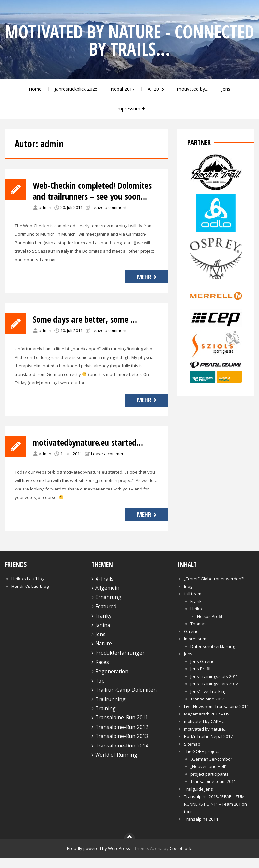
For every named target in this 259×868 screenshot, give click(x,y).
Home (35, 89)
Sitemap (192, 754)
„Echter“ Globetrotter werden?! (214, 589)
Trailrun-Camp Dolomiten (126, 700)
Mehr (148, 288)
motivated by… (193, 89)
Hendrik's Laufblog (30, 597)
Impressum (128, 109)
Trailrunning (110, 710)
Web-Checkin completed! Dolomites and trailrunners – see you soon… (92, 196)
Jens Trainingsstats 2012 (214, 694)
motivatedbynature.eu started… (92, 453)
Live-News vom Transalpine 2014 (216, 717)
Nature (104, 654)
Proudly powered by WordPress (99, 859)
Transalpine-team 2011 (213, 792)
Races (102, 673)
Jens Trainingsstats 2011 (214, 687)
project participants (210, 784)
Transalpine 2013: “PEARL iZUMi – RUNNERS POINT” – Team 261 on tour (216, 814)
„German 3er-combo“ (211, 769)
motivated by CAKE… (204, 732)
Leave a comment (109, 218)
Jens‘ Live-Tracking (208, 702)
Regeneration (112, 682)
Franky (103, 626)
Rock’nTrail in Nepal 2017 (208, 747)
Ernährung (108, 608)
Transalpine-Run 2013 (122, 747)
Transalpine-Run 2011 (122, 728)
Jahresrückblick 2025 (76, 89)
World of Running (116, 765)
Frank (196, 612)
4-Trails (104, 589)
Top (100, 691)
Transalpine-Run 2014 (122, 756)
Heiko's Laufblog (28, 589)
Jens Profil (200, 679)
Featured (106, 617)
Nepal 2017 (123, 89)
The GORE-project (201, 762)
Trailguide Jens (198, 799)
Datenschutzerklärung (213, 657)
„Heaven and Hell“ (209, 777)
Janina (103, 635)
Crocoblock (181, 859)
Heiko (196, 619)
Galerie (191, 642)
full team (193, 604)
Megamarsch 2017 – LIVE (208, 724)
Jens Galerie (203, 672)
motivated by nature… (206, 739)
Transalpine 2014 (201, 829)
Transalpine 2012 (207, 709)
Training (106, 719)
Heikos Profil (210, 627)
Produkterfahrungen (120, 664)
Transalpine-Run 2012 (122, 738)
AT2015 (156, 89)
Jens (226, 89)
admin (45, 218)
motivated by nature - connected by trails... (129, 40)
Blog (188, 597)
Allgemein (107, 599)
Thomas (198, 634)
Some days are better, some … (89, 330)
